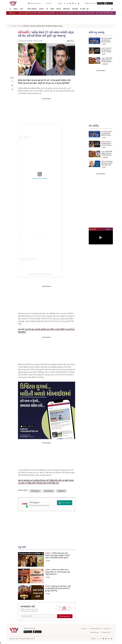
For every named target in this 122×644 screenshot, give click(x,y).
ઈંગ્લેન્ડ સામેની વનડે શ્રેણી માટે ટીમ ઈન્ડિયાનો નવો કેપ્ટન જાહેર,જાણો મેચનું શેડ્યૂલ (106, 42)
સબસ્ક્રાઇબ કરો (65, 616)
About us (84, 629)
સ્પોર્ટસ (104, 44)
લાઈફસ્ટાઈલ (105, 64)
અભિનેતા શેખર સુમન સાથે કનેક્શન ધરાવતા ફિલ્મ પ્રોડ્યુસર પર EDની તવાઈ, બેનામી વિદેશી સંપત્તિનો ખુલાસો (57, 556)
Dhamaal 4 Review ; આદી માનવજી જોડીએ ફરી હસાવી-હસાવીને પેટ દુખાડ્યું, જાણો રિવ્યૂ (58, 589)
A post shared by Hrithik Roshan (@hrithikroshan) (40, 274)
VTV (10, 26)
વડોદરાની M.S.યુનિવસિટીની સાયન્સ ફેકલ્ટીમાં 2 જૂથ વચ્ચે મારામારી (80, 13)
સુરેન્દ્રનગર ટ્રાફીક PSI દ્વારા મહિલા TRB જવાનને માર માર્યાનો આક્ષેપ (41, 13)
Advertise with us (95, 629)
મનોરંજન (15, 26)
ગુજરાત (104, 54)
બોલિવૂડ (20, 26)
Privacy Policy (106, 632)
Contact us (107, 629)
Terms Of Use (95, 632)
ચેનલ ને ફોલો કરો (65, 503)
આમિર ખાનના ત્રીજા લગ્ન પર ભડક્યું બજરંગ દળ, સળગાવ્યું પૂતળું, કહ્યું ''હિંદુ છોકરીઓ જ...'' (57, 572)
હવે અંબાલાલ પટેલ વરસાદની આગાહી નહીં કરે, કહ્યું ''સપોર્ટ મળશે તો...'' (107, 164)
